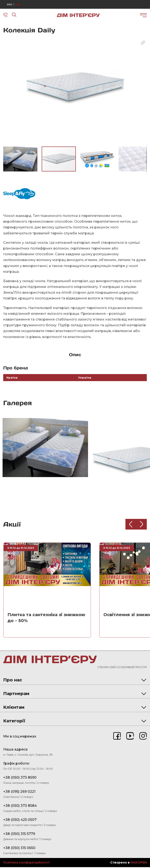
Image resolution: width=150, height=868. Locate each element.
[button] (143, 43)
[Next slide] (141, 525)
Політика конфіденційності (26, 863)
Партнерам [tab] (75, 694)
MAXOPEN (139, 863)
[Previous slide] (131, 525)
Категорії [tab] (75, 722)
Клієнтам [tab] (75, 708)
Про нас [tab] (75, 681)
